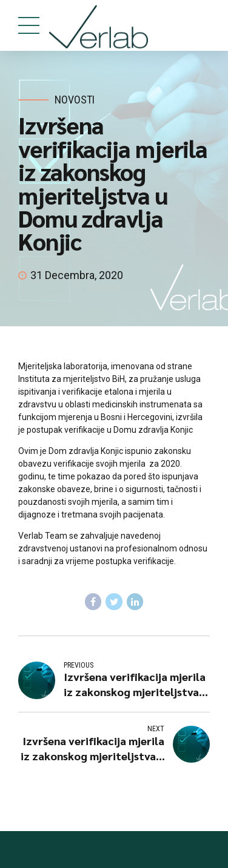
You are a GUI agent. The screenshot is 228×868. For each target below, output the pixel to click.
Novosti (75, 100)
